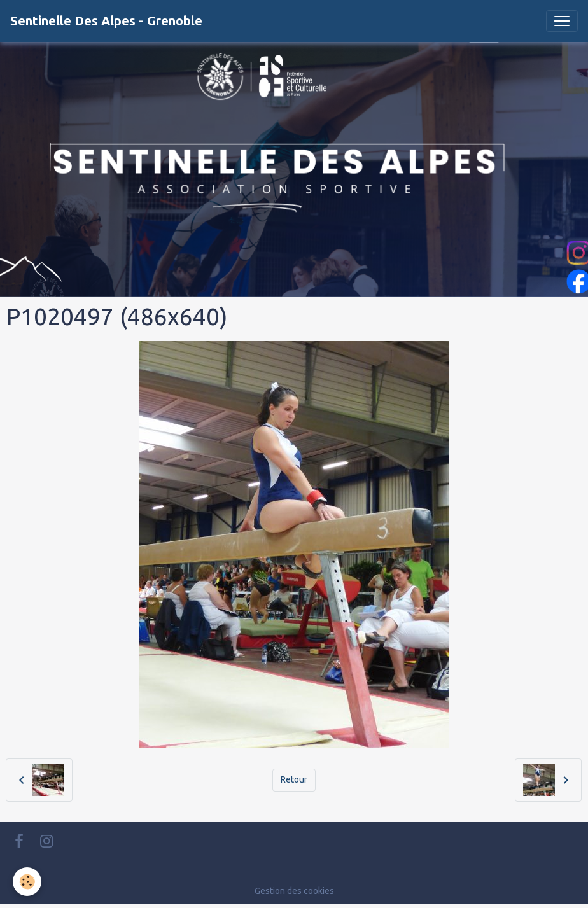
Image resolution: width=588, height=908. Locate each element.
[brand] (106, 21)
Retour (294, 779)
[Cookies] (27, 882)
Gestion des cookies (294, 891)
